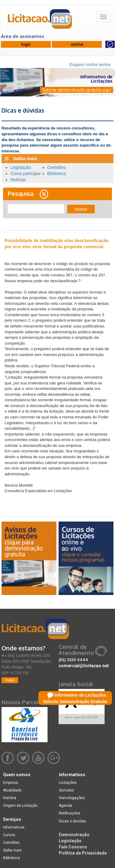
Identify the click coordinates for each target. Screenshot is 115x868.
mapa (10, 680)
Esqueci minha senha (90, 65)
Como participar (26, 174)
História (10, 798)
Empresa (11, 783)
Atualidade (12, 790)
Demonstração (74, 835)
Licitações (68, 783)
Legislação (21, 167)
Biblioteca (57, 174)
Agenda (65, 806)
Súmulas (66, 790)
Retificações (70, 813)
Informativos (14, 827)
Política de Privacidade (83, 853)
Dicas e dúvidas (73, 821)
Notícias (18, 180)
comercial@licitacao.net (84, 666)
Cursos (9, 835)
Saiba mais (12, 850)
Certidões (56, 167)
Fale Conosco (73, 847)
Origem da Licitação (20, 806)
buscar (81, 209)
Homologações (72, 798)
